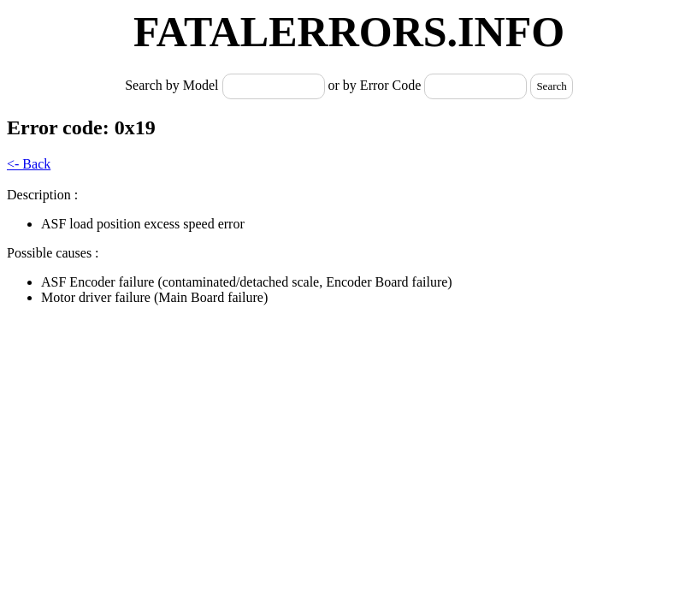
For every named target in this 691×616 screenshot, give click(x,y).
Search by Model (173, 85)
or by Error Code (375, 85)
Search (551, 86)
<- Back (29, 164)
